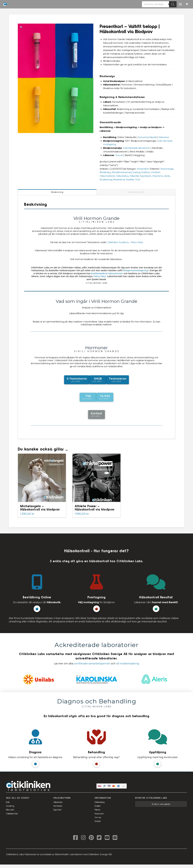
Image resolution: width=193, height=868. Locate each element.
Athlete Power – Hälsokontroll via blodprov (95, 508)
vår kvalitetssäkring (128, 664)
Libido (167, 176)
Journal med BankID (165, 602)
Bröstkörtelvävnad (122, 172)
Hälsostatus (122, 176)
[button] (187, 4)
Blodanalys (105, 172)
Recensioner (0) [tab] (136, 192)
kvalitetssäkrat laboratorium (107, 273)
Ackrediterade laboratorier (137, 148)
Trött (138, 180)
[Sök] (173, 4)
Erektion (146, 172)
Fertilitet (156, 172)
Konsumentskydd (147, 137)
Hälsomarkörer (107, 176)
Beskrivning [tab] (57, 192)
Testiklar (130, 180)
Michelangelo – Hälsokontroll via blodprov (40, 508)
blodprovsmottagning (136, 270)
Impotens (157, 176)
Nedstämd (119, 180)
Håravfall (134, 176)
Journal (119, 155)
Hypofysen (145, 176)
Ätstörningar (167, 169)
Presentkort (143, 169)
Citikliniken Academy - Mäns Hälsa (125, 242)
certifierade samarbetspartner (92, 664)
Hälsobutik (54, 602)
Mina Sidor (100, 276)
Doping (136, 172)
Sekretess (164, 137)
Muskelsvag (106, 180)
